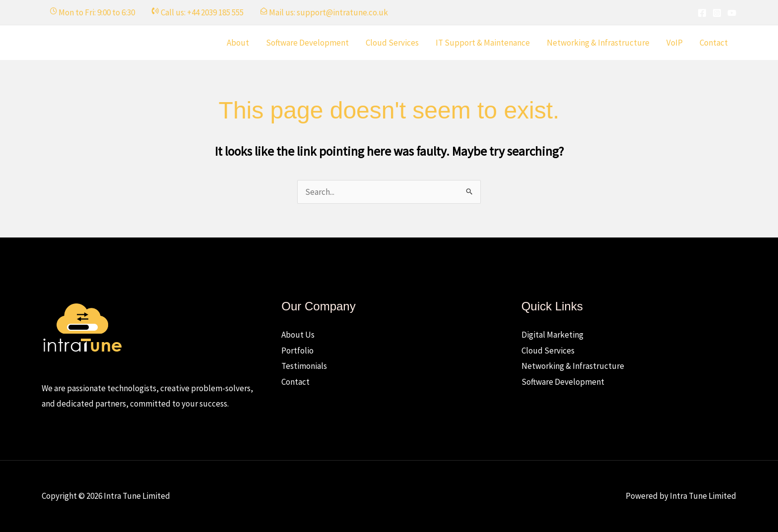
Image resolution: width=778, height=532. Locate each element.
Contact (714, 43)
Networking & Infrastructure (598, 43)
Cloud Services (392, 43)
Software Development (307, 43)
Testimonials (304, 366)
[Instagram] (717, 13)
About (238, 43)
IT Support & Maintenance (483, 43)
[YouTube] (732, 13)
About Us (298, 335)
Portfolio (297, 351)
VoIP (675, 43)
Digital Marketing (552, 335)
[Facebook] (702, 13)
